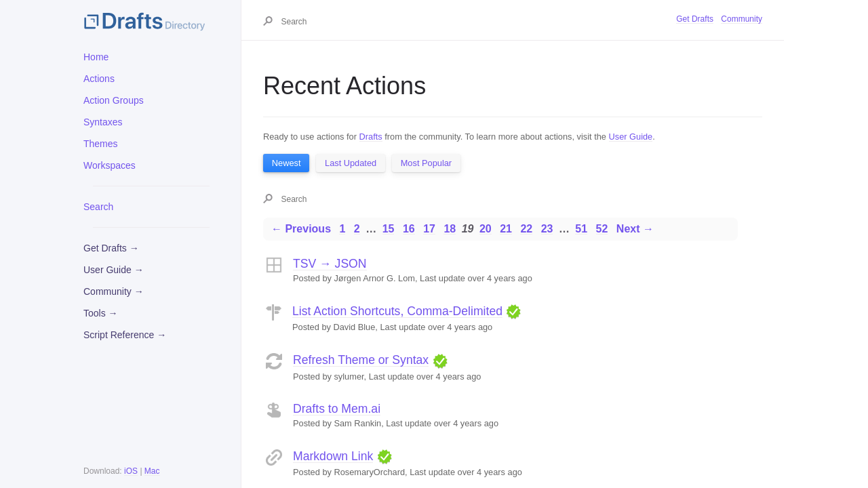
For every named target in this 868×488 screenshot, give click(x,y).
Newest (287, 163)
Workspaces (110, 165)
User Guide (631, 137)
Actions (99, 79)
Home (96, 57)
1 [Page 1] (342, 229)
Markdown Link (333, 456)
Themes (101, 144)
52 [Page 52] (602, 229)
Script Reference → (125, 335)
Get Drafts (695, 19)
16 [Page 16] (409, 229)
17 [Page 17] (429, 229)
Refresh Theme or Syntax (361, 360)
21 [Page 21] (506, 229)
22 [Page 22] (526, 229)
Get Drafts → (111, 248)
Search (98, 207)
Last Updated (351, 163)
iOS (131, 471)
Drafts (371, 137)
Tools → (101, 313)
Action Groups (114, 100)
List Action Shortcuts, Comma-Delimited (397, 311)
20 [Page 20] (486, 229)
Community (742, 19)
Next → (635, 229)
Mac (152, 471)
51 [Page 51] (581, 229)
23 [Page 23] (547, 229)
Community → (114, 291)
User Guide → (114, 270)
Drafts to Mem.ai (337, 409)
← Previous (301, 229)
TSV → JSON (330, 264)
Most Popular (426, 163)
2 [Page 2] (357, 229)
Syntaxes (103, 122)
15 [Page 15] (389, 229)
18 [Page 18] (450, 229)
